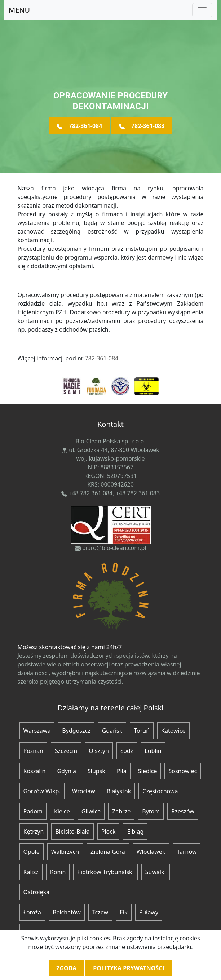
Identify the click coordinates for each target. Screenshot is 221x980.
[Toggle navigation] (202, 10)
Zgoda (66, 968)
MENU (19, 10)
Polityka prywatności (129, 968)
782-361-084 (79, 126)
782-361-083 (142, 126)
